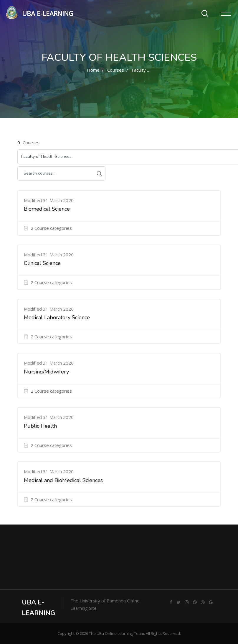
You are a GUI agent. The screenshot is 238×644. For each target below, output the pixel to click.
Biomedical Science (47, 209)
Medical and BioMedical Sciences (63, 480)
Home (93, 70)
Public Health (40, 426)
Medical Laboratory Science (57, 317)
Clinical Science (42, 263)
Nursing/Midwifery (46, 372)
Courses (116, 70)
